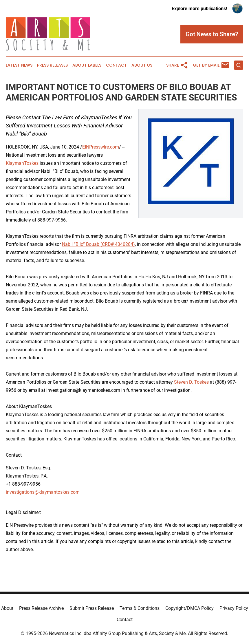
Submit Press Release (92, 608)
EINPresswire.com (101, 147)
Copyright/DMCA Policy (190, 608)
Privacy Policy (234, 608)
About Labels (87, 65)
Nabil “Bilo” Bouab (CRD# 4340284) (98, 244)
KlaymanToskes (22, 163)
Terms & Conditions (140, 608)
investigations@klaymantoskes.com (43, 492)
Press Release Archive (41, 608)
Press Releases (52, 65)
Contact (116, 65)
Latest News (19, 65)
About (7, 608)
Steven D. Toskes (191, 382)
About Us (142, 65)
